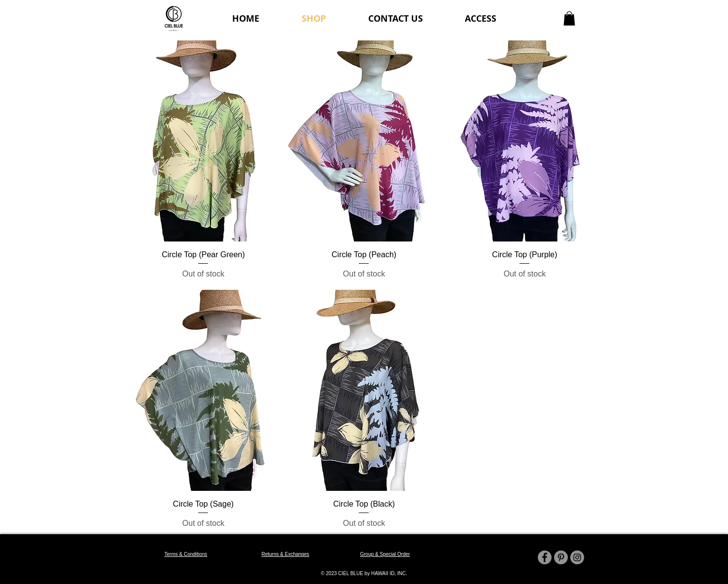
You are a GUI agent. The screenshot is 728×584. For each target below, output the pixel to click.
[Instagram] (577, 557)
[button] (569, 18)
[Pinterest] (561, 557)
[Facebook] (545, 557)
